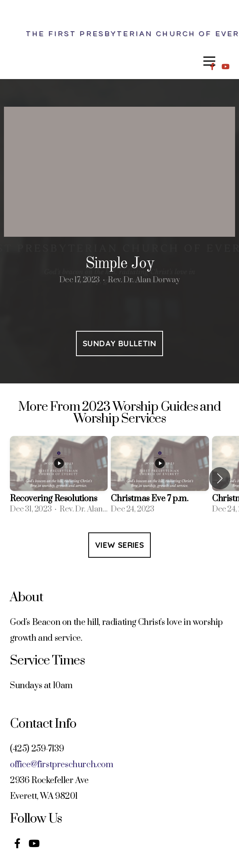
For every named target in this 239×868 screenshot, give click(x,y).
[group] (59, 478)
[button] (220, 478)
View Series (119, 545)
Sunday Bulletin (119, 343)
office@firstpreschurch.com (62, 765)
